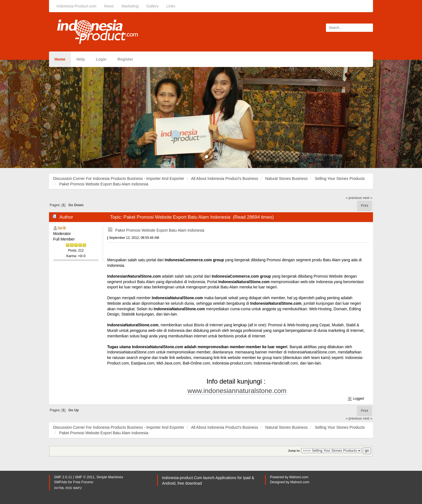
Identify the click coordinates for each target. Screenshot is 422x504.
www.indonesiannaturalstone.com (237, 391)
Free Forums (83, 482)
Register (125, 59)
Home (60, 59)
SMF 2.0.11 (63, 477)
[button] (32, 114)
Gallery (152, 6)
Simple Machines (110, 477)
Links (171, 6)
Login (101, 59)
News (109, 6)
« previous (354, 198)
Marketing (130, 6)
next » (367, 198)
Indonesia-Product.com (76, 6)
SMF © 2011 (85, 477)
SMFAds (61, 482)
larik (62, 228)
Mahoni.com (299, 477)
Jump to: (294, 451)
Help (81, 59)
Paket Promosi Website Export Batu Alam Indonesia (160, 230)
